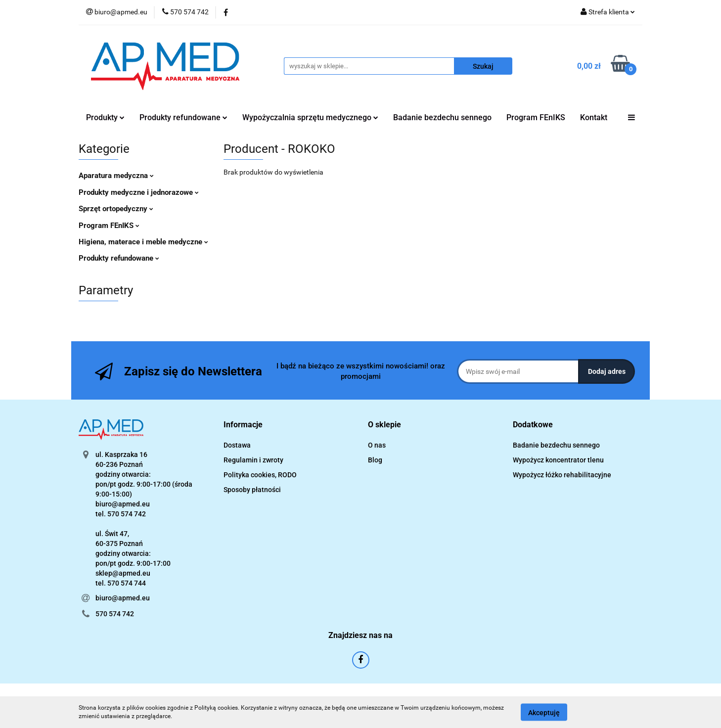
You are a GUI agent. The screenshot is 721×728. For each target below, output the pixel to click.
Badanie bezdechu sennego (442, 117)
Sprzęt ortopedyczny (116, 209)
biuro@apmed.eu (123, 598)
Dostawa (237, 445)
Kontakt (594, 117)
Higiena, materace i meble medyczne (143, 242)
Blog (375, 460)
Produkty (105, 117)
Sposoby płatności (252, 490)
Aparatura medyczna (116, 176)
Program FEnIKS (536, 117)
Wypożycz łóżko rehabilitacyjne (562, 475)
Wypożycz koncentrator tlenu (558, 460)
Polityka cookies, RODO (260, 475)
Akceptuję (544, 712)
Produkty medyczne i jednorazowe (139, 192)
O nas (377, 445)
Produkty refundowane (183, 117)
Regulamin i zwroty (253, 460)
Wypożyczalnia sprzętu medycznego (310, 117)
